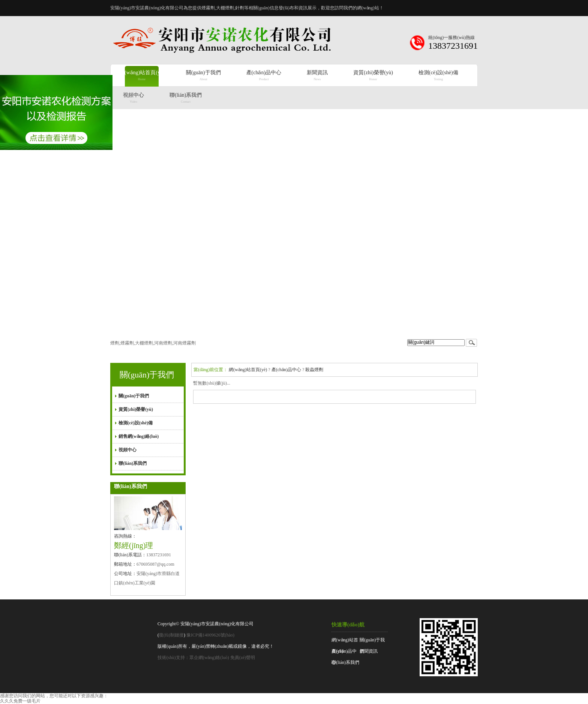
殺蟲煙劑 (314, 370)
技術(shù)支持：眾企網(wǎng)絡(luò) (193, 658)
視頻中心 (127, 450)
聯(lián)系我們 (133, 463)
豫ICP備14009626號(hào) (210, 635)
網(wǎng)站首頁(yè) (248, 370)
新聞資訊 (369, 651)
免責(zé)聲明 (243, 658)
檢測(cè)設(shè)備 (136, 423)
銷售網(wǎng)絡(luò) (139, 436)
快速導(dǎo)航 (348, 625)
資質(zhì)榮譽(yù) (136, 409)
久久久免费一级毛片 (20, 701)
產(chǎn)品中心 (286, 370)
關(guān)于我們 (147, 375)
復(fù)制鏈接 (171, 635)
